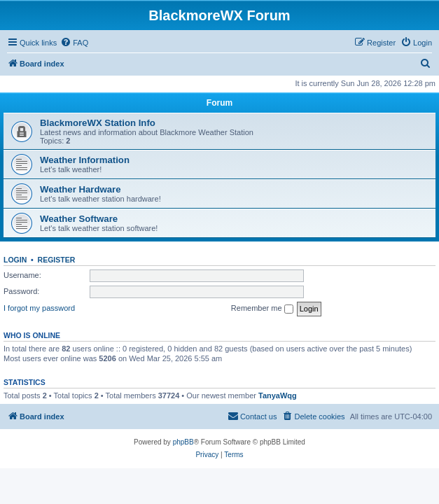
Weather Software (79, 219)
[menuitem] (74, 43)
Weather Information (85, 160)
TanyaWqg (278, 395)
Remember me (262, 309)
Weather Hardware (81, 189)
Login (15, 260)
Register (57, 260)
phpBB (183, 442)
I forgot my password (39, 308)
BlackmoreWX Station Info (98, 123)
